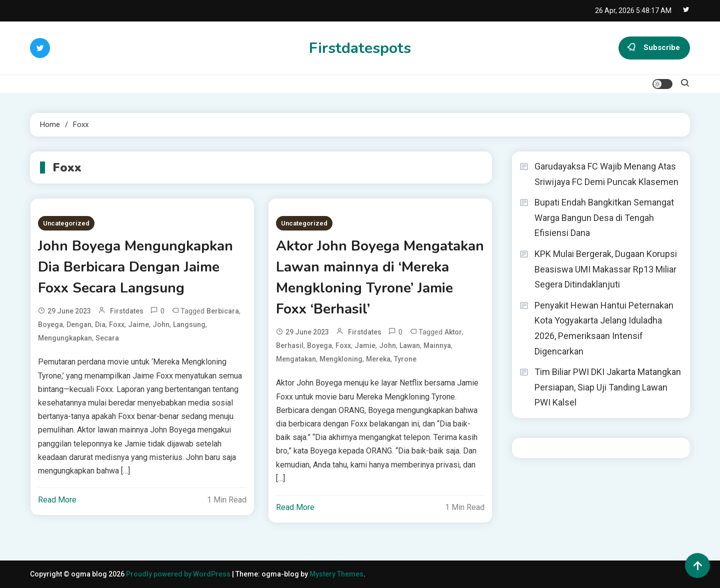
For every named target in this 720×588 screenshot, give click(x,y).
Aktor (453, 332)
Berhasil (290, 345)
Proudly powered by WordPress (179, 574)
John (161, 324)
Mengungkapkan (65, 338)
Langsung (189, 324)
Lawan (410, 345)
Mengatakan (296, 359)
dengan (79, 324)
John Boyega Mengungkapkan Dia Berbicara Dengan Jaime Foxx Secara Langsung (135, 267)
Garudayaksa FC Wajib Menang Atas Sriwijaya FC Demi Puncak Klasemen (606, 174)
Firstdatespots (360, 48)
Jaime (138, 324)
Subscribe (654, 48)
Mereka (378, 359)
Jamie (365, 345)
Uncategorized (66, 223)
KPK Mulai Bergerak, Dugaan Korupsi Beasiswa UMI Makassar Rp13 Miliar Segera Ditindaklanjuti (606, 269)
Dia (100, 324)
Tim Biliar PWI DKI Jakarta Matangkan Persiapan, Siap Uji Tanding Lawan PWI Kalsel (608, 387)
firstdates (127, 311)
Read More (57, 500)
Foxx (117, 324)
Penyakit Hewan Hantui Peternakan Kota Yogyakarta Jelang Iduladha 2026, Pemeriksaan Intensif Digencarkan (604, 328)
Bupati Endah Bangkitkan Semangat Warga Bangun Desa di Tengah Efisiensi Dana (604, 217)
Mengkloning (341, 359)
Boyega (50, 324)
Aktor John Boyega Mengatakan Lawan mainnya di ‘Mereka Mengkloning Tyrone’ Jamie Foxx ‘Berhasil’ (380, 277)
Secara (107, 338)
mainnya (437, 345)
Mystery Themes (336, 574)
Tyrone (405, 359)
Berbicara (223, 311)
